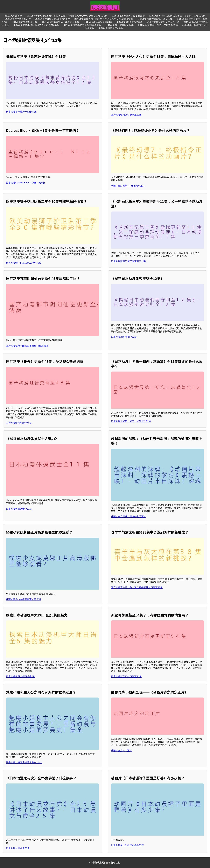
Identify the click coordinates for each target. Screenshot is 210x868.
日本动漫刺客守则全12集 (124, 337)
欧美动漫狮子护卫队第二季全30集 (24, 263)
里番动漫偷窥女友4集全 (111, 28)
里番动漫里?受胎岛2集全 (129, 22)
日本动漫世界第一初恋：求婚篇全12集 (158, 25)
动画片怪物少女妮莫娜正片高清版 (23, 599)
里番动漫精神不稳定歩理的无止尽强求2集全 (36, 25)
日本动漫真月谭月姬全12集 (120, 25)
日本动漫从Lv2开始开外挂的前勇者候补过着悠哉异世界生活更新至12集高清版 (67, 16)
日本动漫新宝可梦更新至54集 (126, 676)
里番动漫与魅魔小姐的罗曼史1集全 (24, 762)
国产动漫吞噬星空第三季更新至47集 (61, 22)
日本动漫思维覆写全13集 (24, 22)
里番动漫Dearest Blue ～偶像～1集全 (25, 183)
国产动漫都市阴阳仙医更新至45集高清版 (27, 346)
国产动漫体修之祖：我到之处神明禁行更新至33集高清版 (104, 19)
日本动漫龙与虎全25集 (18, 848)
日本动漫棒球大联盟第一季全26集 (155, 19)
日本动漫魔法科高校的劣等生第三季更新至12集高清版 (177, 16)
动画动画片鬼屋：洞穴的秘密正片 (52, 19)
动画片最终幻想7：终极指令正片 (128, 186)
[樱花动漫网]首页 (13, 16)
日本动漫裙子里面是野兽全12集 (127, 845)
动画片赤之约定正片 (121, 751)
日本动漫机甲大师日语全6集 (21, 676)
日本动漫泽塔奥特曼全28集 (98, 22)
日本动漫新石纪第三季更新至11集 (129, 261)
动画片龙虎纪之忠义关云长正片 (163, 22)
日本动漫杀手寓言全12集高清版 (128, 16)
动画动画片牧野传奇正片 (18, 19)
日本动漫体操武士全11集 (19, 509)
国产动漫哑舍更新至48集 (19, 423)
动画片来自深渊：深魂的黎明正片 (128, 516)
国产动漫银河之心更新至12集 (126, 115)
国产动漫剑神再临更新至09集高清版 (82, 25)
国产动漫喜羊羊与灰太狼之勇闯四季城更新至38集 (137, 587)
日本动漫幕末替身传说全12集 (21, 112)
